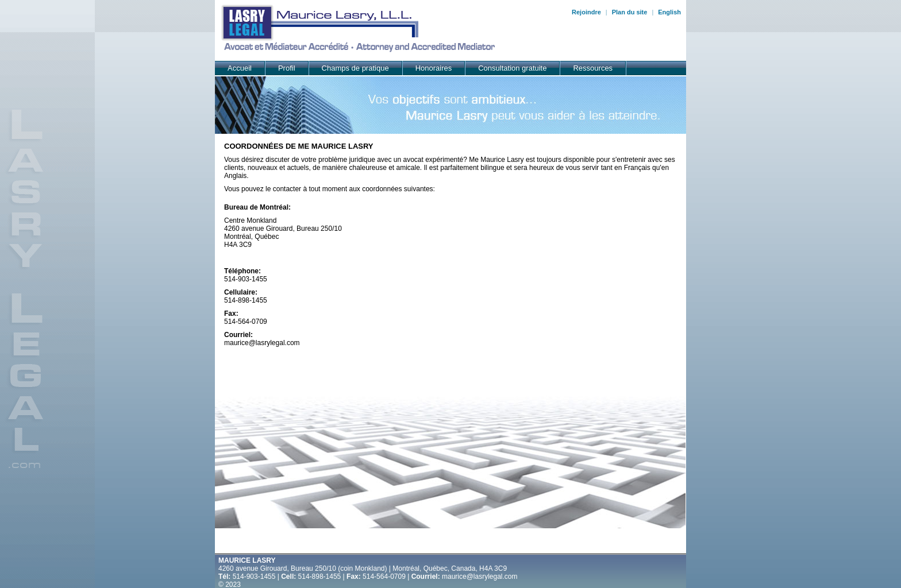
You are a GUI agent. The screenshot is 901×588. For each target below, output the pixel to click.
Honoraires (434, 68)
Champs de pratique (355, 68)
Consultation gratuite (512, 68)
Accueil (240, 68)
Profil (287, 68)
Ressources (593, 68)
